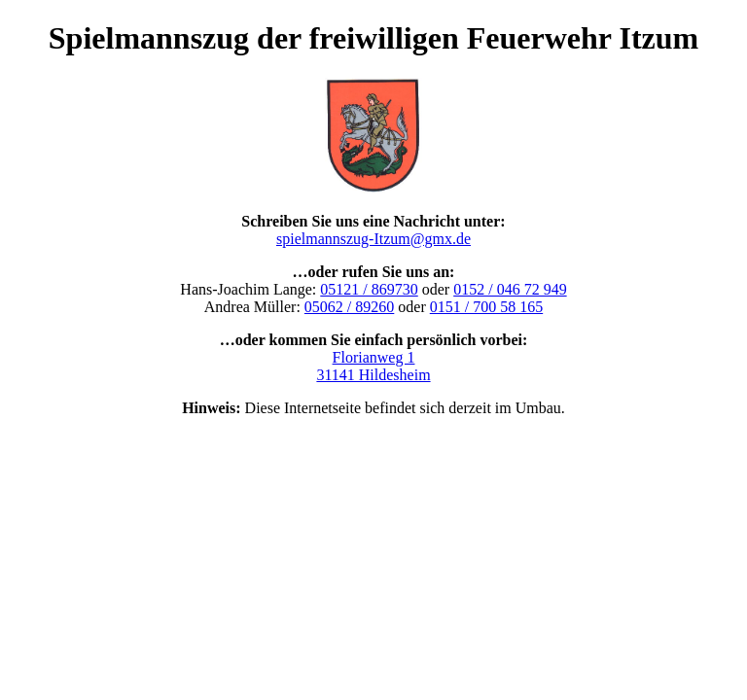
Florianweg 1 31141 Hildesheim (373, 366)
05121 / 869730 (369, 289)
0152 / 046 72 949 (510, 289)
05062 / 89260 (349, 307)
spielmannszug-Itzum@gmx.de (373, 239)
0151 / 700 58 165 (486, 307)
